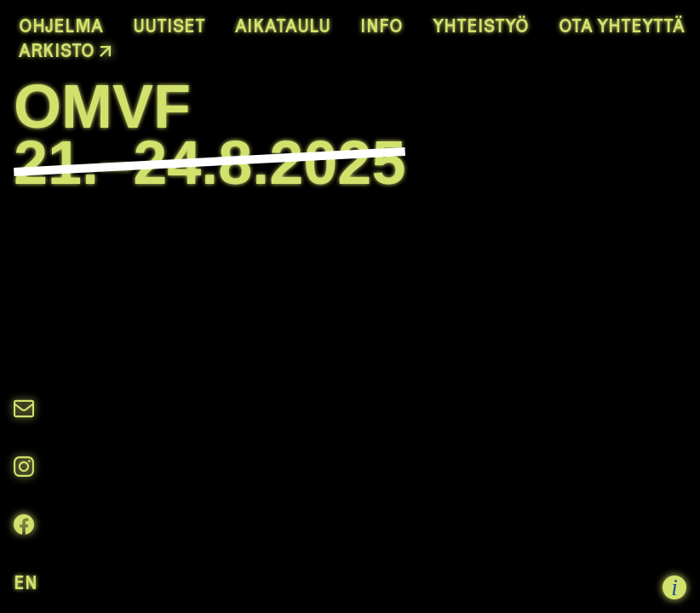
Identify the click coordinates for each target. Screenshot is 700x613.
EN (26, 582)
